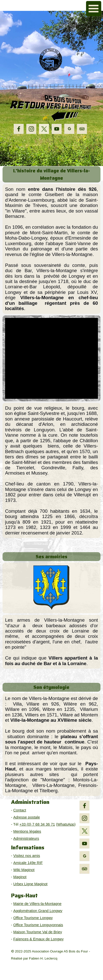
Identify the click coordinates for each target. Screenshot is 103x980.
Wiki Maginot (24, 870)
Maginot (20, 877)
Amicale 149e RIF (28, 863)
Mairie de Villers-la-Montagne (37, 904)
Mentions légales (27, 831)
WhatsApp (66, 824)
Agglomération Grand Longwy (38, 911)
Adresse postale (26, 817)
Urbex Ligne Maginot (30, 884)
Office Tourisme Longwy (33, 918)
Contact (20, 810)
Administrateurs (26, 838)
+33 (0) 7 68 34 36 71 (37, 824)
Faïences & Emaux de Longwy (38, 939)
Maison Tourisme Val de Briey (38, 932)
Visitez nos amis (27, 856)
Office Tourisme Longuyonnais (38, 925)
